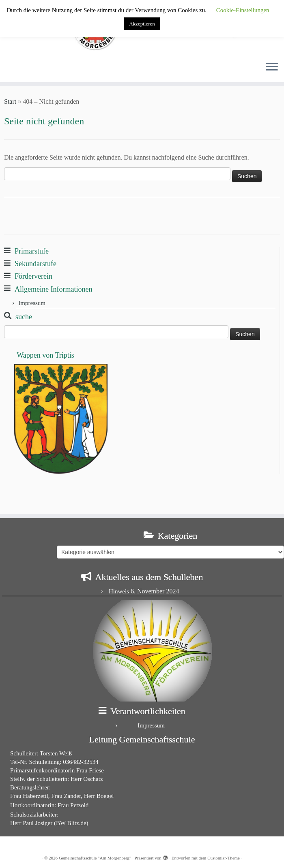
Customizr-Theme (224, 858)
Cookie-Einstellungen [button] (243, 10)
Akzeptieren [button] (142, 24)
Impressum (32, 303)
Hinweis (119, 591)
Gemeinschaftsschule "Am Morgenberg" (95, 858)
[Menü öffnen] (272, 68)
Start (10, 101)
